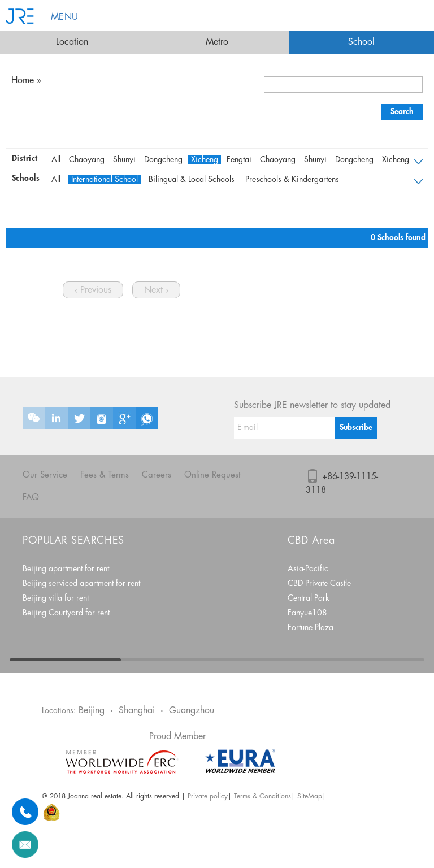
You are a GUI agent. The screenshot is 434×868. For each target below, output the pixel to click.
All (56, 160)
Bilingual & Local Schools (192, 180)
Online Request (212, 475)
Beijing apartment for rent (66, 569)
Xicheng (205, 160)
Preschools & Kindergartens (292, 180)
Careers (157, 475)
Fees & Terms (105, 475)
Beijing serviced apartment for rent (81, 584)
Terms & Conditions (262, 797)
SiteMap (310, 797)
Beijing (92, 711)
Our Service (45, 475)
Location (72, 42)
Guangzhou (192, 711)
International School (105, 180)
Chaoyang (87, 160)
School (361, 42)
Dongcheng (163, 160)
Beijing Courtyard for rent (66, 613)
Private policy (208, 797)
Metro (217, 42)
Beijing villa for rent (56, 598)
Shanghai (137, 711)
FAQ (31, 498)
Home (23, 81)
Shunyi (124, 160)
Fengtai (239, 160)
